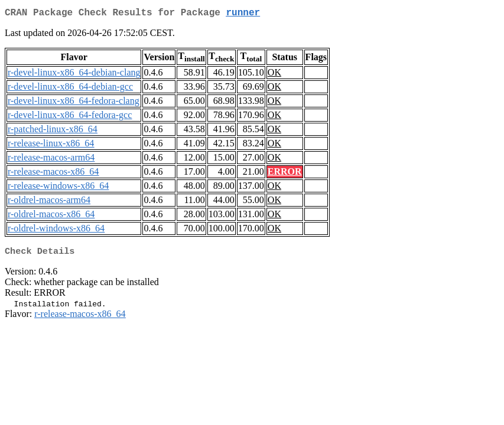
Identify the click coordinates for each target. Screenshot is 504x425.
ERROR (285, 174)
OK (274, 75)
